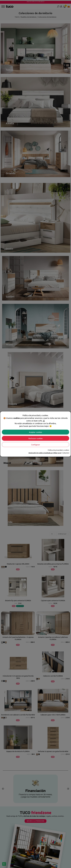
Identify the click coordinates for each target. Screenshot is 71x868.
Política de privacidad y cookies (58, 450)
